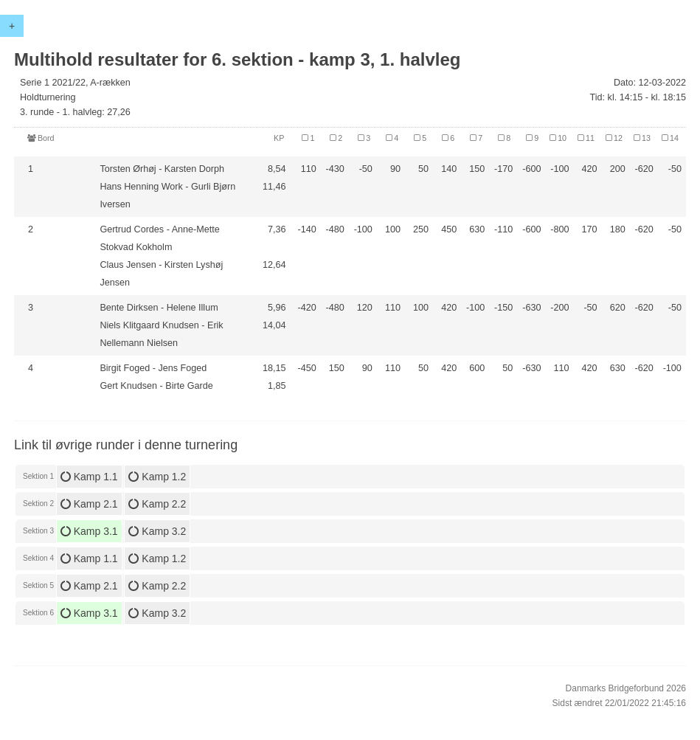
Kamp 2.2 (157, 504)
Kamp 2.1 (89, 504)
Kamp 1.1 (89, 477)
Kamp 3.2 (157, 531)
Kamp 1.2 (157, 477)
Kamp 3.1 (89, 531)
